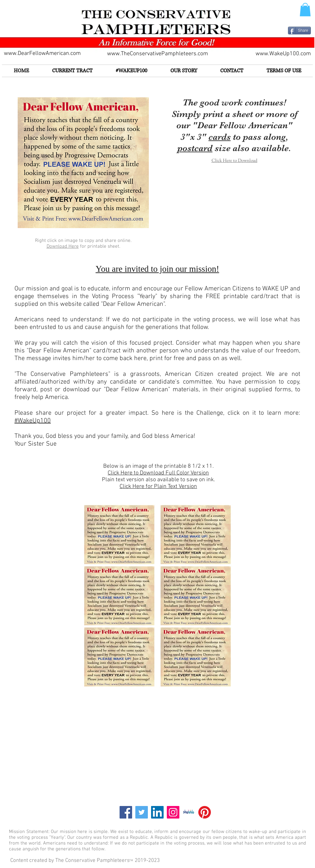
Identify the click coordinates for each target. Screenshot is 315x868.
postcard (195, 148)
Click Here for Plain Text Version (158, 487)
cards (220, 137)
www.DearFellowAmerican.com (42, 53)
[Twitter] (142, 812)
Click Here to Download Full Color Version (158, 473)
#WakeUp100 (33, 421)
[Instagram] (173, 812)
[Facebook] (126, 812)
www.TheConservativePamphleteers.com (157, 54)
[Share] (299, 31)
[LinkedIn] (157, 812)
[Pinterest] (205, 812)
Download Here (63, 246)
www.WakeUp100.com (283, 54)
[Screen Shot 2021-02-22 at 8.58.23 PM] (189, 812)
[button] (305, 10)
